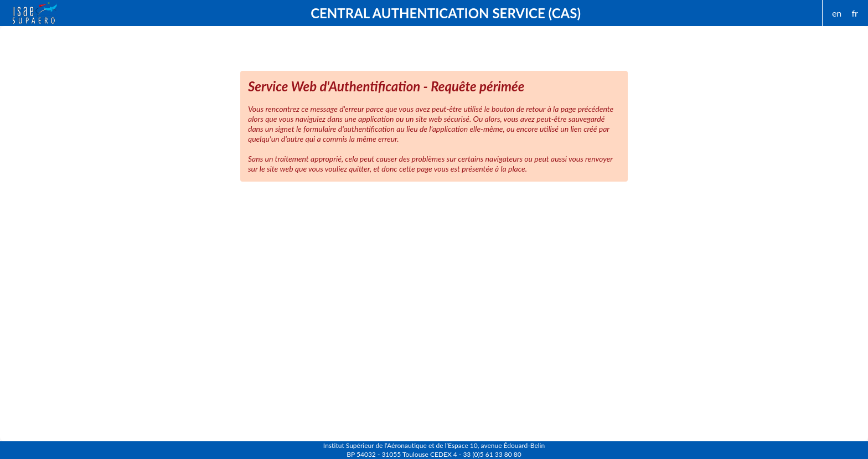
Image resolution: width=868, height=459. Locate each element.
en (837, 13)
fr (854, 13)
